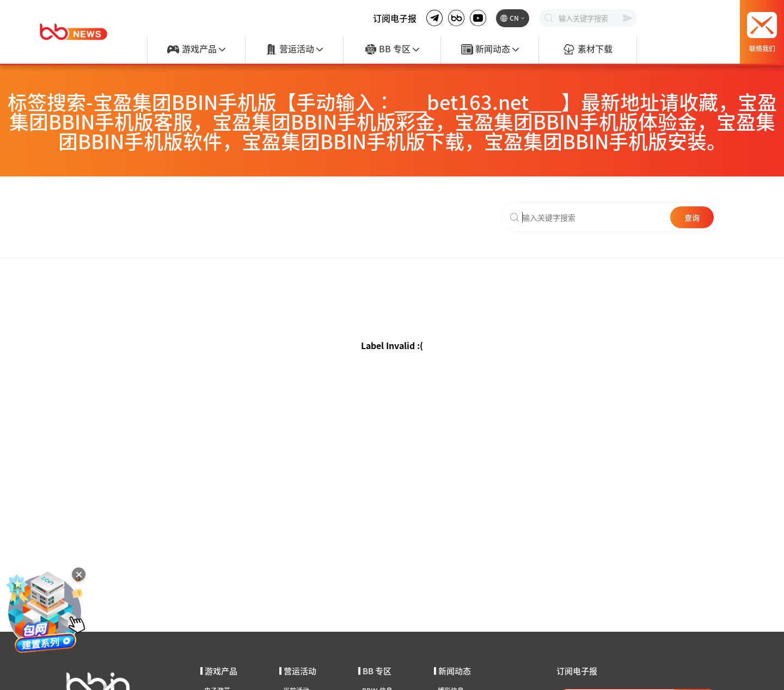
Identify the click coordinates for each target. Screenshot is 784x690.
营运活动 (294, 50)
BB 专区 (392, 50)
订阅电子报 (395, 18)
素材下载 (587, 50)
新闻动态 (490, 50)
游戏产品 (196, 50)
